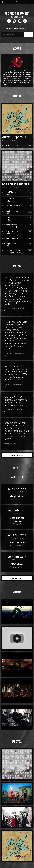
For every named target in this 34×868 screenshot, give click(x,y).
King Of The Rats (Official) (12, 233)
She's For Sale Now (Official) (13, 200)
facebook (9, 21)
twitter (14, 21)
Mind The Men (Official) (11, 193)
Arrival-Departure (13, 145)
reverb (25, 21)
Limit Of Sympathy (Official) (13, 212)
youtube (20, 21)
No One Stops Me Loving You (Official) (14, 252)
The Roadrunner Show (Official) (12, 226)
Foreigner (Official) (13, 206)
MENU (10, 2)
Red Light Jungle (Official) (12, 219)
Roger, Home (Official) (11, 245)
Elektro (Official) (12, 238)
